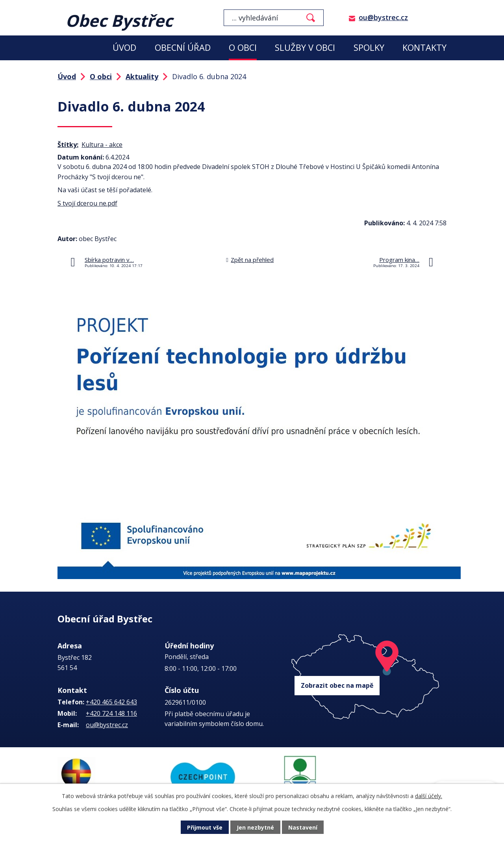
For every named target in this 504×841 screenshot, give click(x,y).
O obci (243, 47)
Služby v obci (305, 47)
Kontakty (424, 47)
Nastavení (303, 827)
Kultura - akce (102, 145)
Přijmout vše (205, 827)
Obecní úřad (183, 47)
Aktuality (142, 76)
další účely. (429, 796)
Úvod (124, 47)
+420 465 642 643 (111, 702)
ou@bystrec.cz (383, 17)
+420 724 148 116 (111, 713)
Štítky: (68, 145)
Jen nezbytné (255, 827)
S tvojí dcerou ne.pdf (87, 203)
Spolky (369, 47)
